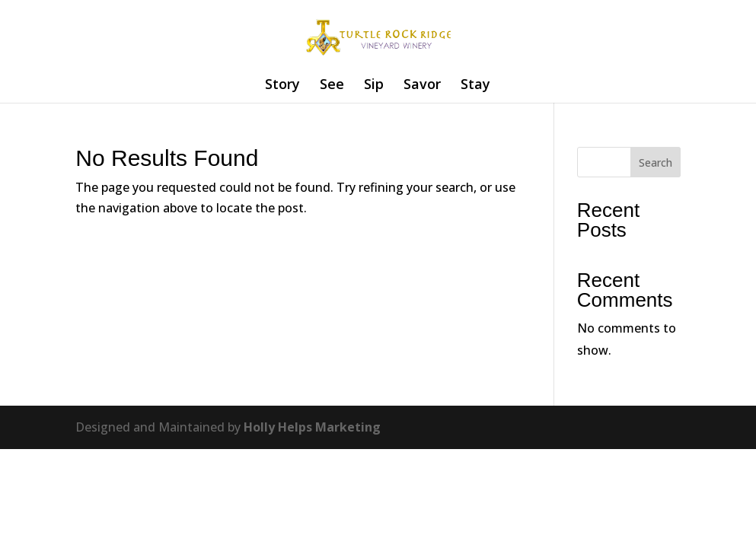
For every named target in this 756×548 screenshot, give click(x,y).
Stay (475, 86)
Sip (374, 86)
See (332, 86)
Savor (422, 86)
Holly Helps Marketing (312, 427)
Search (656, 162)
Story (282, 86)
